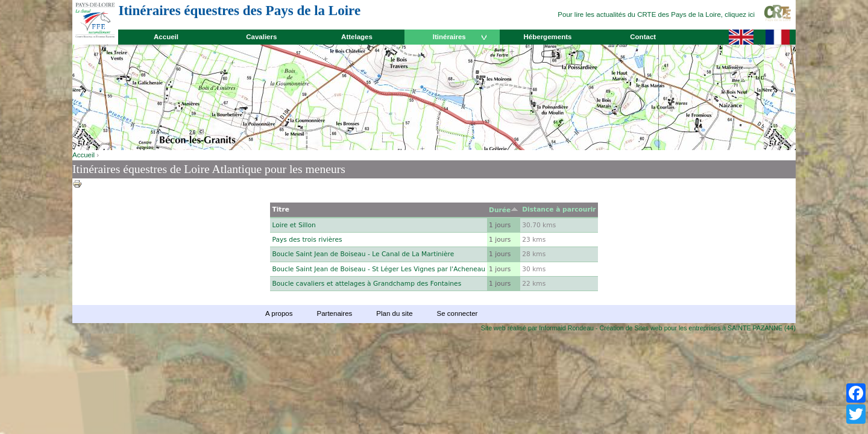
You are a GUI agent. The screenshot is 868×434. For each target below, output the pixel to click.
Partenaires (334, 313)
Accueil (166, 37)
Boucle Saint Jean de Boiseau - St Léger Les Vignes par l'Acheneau (379, 269)
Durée (504, 210)
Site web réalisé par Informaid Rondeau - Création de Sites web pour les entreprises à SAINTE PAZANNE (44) (638, 328)
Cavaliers (261, 37)
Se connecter (458, 313)
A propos (279, 313)
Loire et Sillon (294, 225)
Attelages (357, 37)
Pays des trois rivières (307, 240)
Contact (643, 37)
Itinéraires (449, 37)
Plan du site (394, 313)
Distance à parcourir (559, 209)
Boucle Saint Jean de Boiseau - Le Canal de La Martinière (363, 254)
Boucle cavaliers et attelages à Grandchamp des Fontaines (366, 284)
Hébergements (547, 37)
